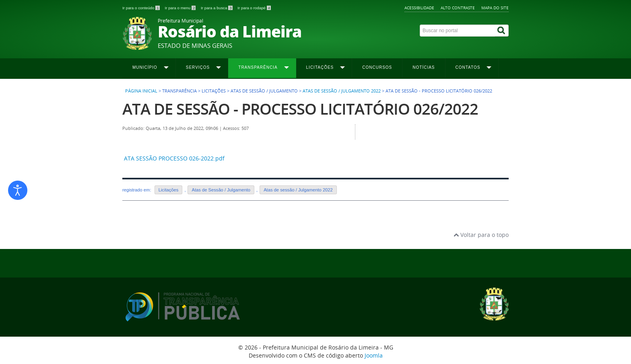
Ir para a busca (217, 8)
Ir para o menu (181, 8)
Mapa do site (495, 8)
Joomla (374, 355)
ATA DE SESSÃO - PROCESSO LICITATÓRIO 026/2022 (300, 109)
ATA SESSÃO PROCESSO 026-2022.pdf (174, 158)
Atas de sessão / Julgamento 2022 (298, 190)
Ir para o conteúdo (141, 8)
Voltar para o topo (481, 235)
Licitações (169, 190)
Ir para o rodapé (254, 8)
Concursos (377, 67)
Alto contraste (458, 8)
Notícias (424, 67)
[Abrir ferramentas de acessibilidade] (18, 190)
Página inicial (141, 91)
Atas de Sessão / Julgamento (221, 190)
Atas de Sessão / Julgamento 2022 (342, 91)
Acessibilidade (419, 8)
